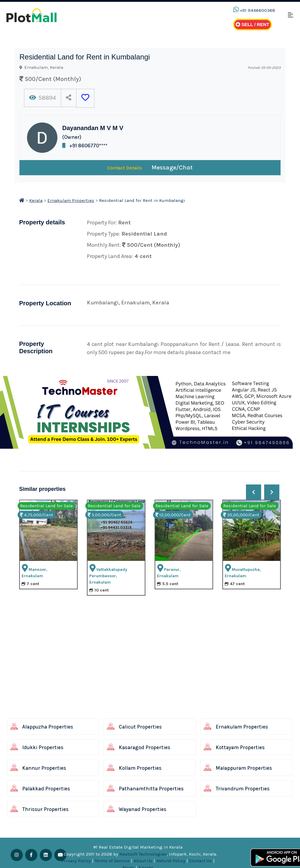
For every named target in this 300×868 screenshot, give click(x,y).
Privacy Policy (76, 861)
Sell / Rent (252, 24)
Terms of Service (112, 861)
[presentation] (254, 492)
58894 (43, 98)
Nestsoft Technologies (143, 854)
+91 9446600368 (257, 10)
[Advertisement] (143, 674)
